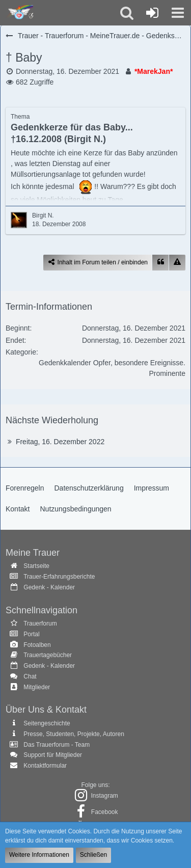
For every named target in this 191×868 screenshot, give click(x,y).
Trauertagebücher (48, 655)
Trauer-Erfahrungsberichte (59, 577)
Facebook (105, 812)
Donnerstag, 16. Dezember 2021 (67, 71)
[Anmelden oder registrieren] (152, 13)
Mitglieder (37, 687)
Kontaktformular (45, 766)
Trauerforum (40, 623)
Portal (31, 634)
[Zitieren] (160, 263)
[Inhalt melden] (177, 263)
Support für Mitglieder (53, 755)
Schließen (93, 855)
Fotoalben (37, 645)
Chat (30, 676)
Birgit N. (43, 215)
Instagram (104, 796)
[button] (178, 13)
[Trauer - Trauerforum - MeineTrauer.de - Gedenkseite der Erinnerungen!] (19, 13)
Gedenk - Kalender (49, 587)
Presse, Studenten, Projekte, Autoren (74, 734)
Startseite (36, 566)
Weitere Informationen (39, 855)
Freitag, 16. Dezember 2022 (60, 442)
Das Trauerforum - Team (57, 745)
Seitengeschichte (47, 723)
